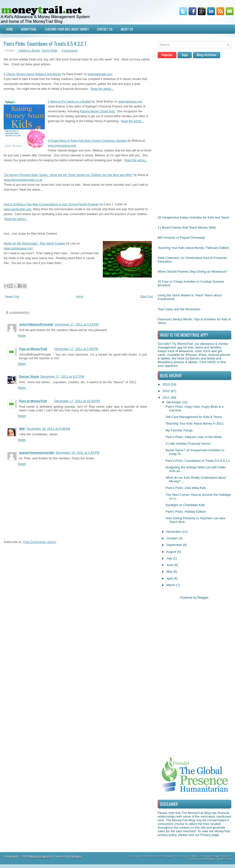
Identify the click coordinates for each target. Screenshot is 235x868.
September (175, 545)
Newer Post (12, 296)
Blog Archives (207, 55)
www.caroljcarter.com (18, 209)
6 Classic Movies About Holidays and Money (33, 74)
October (173, 538)
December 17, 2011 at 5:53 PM (77, 324)
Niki (22, 429)
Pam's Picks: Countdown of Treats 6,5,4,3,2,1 (45, 44)
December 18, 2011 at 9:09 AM (48, 429)
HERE (211, 362)
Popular (167, 55)
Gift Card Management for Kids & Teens (194, 417)
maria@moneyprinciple (37, 453)
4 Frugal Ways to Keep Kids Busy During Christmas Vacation (88, 141)
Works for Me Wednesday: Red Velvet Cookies (35, 243)
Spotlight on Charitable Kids (185, 505)
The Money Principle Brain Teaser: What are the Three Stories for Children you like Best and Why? (68, 175)
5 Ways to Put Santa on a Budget (69, 102)
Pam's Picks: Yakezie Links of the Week (194, 437)
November (174, 532)
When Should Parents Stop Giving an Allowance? (193, 272)
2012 (167, 391)
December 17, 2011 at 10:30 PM (77, 401)
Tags (185, 55)
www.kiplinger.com (130, 102)
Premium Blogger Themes (216, 856)
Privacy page (210, 835)
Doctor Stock (29, 376)
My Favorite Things (179, 430)
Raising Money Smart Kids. (98, 111)
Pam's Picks (50, 51)
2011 (167, 398)
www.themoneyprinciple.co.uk (23, 180)
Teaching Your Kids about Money (67, 29)
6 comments (70, 51)
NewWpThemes (152, 856)
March (171, 585)
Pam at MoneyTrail (33, 349)
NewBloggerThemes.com (216, 859)
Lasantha (192, 856)
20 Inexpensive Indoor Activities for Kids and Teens (194, 217)
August (172, 552)
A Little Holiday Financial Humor (188, 444)
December (174, 402)
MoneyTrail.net (40, 856)
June (170, 565)
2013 (167, 384)
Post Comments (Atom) (40, 542)
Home (10, 29)
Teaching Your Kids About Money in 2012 (194, 423)
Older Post (146, 296)
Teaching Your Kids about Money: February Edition (193, 248)
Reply (22, 336)
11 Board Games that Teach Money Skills (187, 227)
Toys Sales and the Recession (179, 309)
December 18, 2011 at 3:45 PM (77, 453)
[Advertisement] (173, 136)
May (170, 572)
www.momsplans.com (62, 146)
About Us (127, 29)
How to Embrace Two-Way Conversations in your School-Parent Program (51, 204)
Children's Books (29, 51)
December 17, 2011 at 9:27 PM (62, 376)
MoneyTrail (29, 29)
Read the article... (102, 89)
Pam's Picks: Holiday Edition (186, 512)
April (170, 578)
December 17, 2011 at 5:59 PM (76, 349)
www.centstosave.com (18, 248)
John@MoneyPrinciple (36, 324)
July (170, 558)
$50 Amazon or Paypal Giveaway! (182, 237)
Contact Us (105, 29)
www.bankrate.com (100, 74)
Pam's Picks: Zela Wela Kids (186, 488)
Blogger (203, 597)
